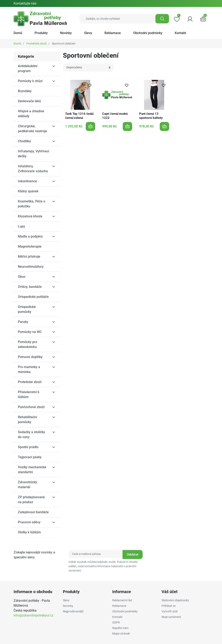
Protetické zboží (36, 44)
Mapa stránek (121, 634)
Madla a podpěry (30, 236)
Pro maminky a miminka (29, 369)
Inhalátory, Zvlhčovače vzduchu (33, 169)
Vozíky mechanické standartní (32, 470)
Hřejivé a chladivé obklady (31, 114)
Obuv (22, 277)
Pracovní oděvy (29, 522)
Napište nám (120, 628)
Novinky (68, 606)
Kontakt (117, 617)
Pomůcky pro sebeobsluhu (28, 344)
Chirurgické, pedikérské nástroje (32, 129)
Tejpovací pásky (30, 457)
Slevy (66, 600)
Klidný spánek (28, 191)
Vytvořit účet (170, 611)
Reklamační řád (122, 600)
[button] (203, 19)
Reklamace (119, 606)
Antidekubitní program (28, 68)
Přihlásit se (169, 606)
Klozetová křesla (30, 216)
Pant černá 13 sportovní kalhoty (151, 116)
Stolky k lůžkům (29, 532)
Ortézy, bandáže (30, 287)
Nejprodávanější (73, 611)
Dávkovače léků (29, 101)
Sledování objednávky (175, 600)
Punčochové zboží (31, 407)
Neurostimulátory (31, 267)
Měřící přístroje (29, 257)
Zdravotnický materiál (27, 485)
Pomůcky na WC (30, 332)
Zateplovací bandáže (33, 512)
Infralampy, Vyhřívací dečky (34, 154)
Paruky (23, 322)
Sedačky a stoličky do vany (31, 434)
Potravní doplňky (30, 357)
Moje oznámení (171, 617)
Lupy (21, 226)
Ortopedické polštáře (33, 297)
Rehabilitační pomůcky (27, 420)
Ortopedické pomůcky (27, 309)
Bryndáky (25, 91)
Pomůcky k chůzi (30, 81)
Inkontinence (27, 181)
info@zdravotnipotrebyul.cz (34, 615)
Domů (17, 44)
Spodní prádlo (28, 447)
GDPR (116, 622)
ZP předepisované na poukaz (31, 500)
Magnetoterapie (30, 246)
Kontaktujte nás (25, 3)
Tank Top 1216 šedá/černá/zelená (80, 116)
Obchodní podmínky (125, 611)
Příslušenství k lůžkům (29, 394)
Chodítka (24, 141)
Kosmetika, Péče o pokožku (32, 204)
